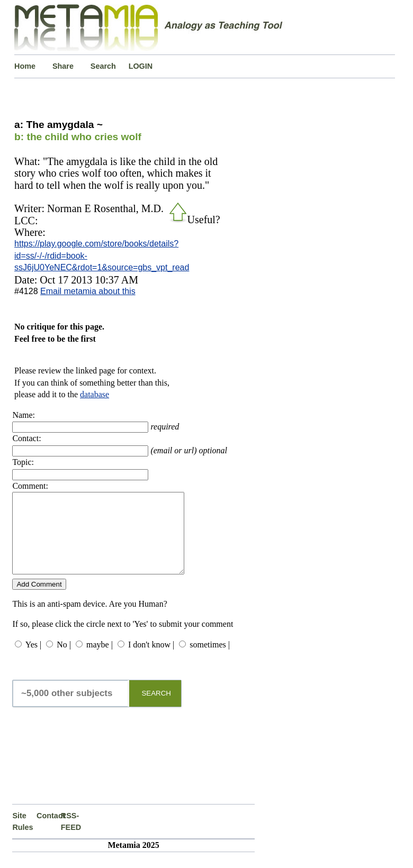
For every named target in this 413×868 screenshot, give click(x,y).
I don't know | (151, 660)
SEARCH (156, 709)
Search (103, 66)
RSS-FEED (71, 837)
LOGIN (141, 66)
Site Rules (23, 837)
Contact (49, 832)
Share (63, 66)
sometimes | (210, 660)
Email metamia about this (88, 291)
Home (25, 66)
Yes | (33, 660)
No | (64, 660)
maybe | (100, 660)
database (95, 394)
